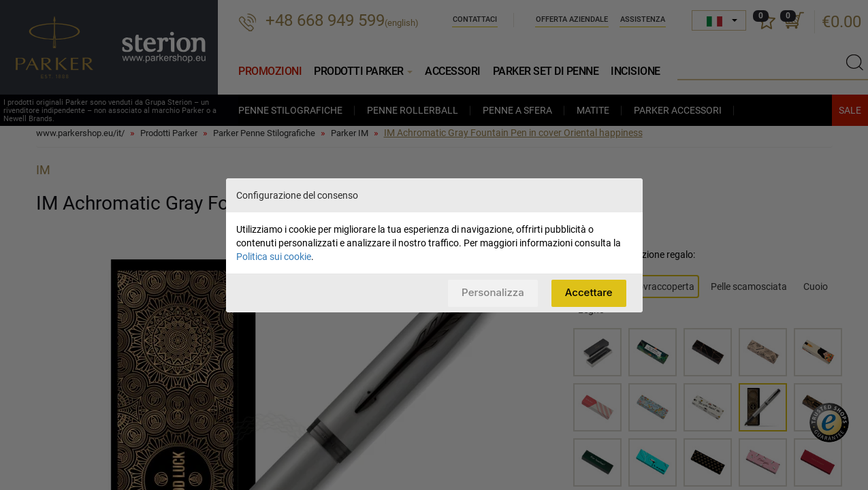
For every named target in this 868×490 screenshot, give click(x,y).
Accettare (589, 292)
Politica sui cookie (274, 257)
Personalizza (493, 292)
